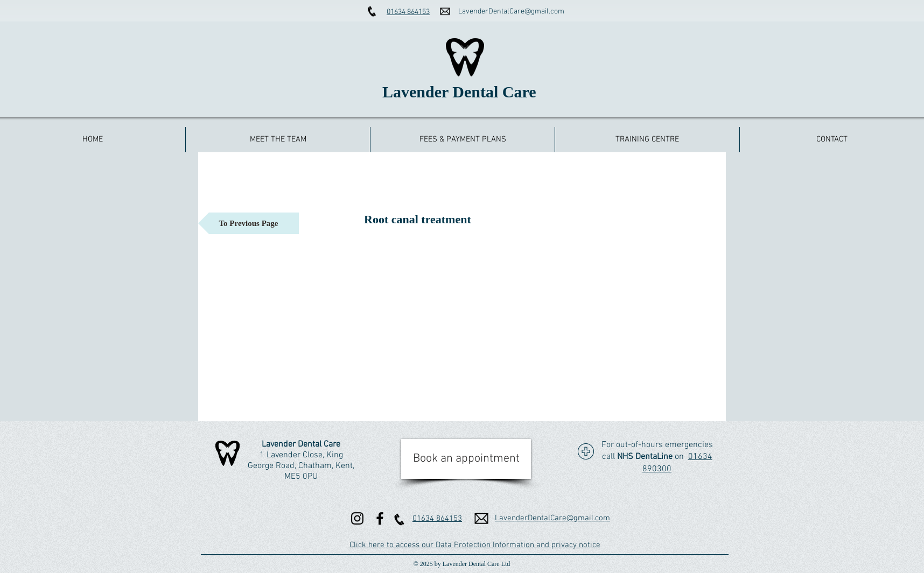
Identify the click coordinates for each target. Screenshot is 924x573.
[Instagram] (357, 518)
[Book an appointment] (466, 459)
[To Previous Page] (248, 223)
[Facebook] (380, 518)
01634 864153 (408, 12)
